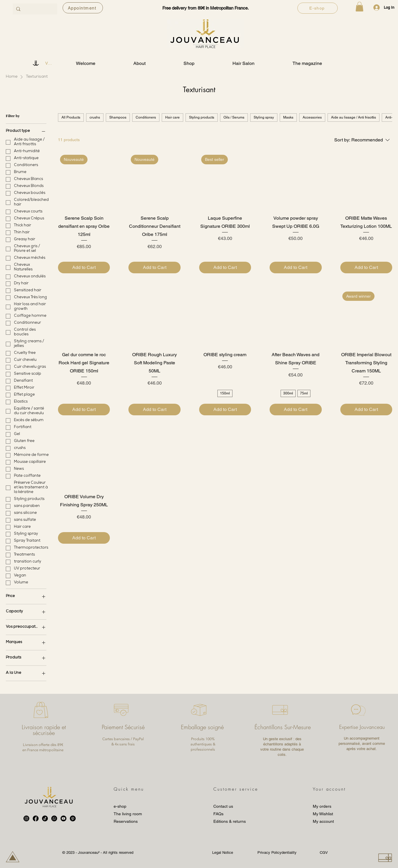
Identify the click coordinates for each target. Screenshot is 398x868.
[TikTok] (45, 818)
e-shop (120, 806)
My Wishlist (323, 814)
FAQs (218, 814)
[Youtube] (63, 818)
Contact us (223, 806)
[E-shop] (318, 8)
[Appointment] (83, 8)
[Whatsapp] (54, 818)
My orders (322, 806)
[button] (359, 7)
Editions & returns (230, 821)
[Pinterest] (73, 818)
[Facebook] (36, 818)
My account (323, 821)
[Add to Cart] (84, 268)
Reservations (126, 821)
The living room (128, 814)
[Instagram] (26, 818)
